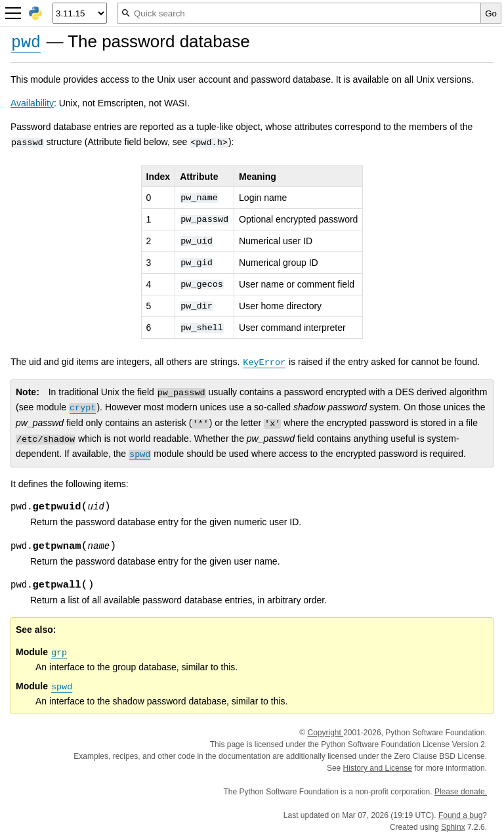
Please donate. (461, 792)
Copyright (325, 733)
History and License (378, 768)
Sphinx (453, 827)
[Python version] (80, 13)
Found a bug (460, 815)
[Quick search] (299, 13)
